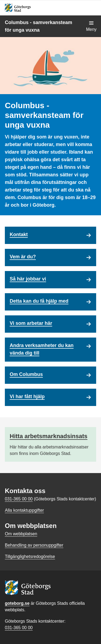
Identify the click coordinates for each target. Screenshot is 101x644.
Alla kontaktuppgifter (24, 510)
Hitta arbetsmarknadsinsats (49, 436)
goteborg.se (17, 603)
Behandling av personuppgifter (34, 545)
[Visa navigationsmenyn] (91, 26)
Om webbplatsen (21, 534)
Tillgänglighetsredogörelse (30, 557)
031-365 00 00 (19, 628)
